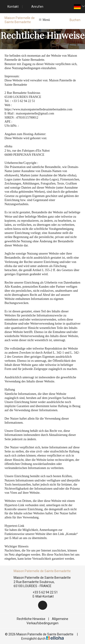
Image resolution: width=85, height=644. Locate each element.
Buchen (75, 20)
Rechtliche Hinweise (31, 619)
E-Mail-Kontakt (41, 596)
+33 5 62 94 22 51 (43, 592)
